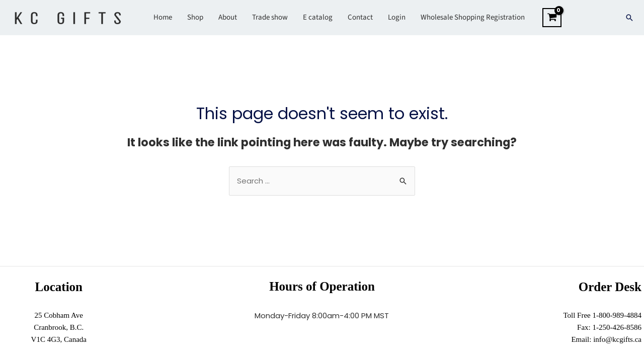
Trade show (270, 17)
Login (397, 17)
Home (163, 17)
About (228, 17)
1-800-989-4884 (617, 315)
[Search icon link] (629, 18)
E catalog (318, 17)
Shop (195, 17)
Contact (360, 17)
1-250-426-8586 (617, 327)
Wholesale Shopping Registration (473, 17)
